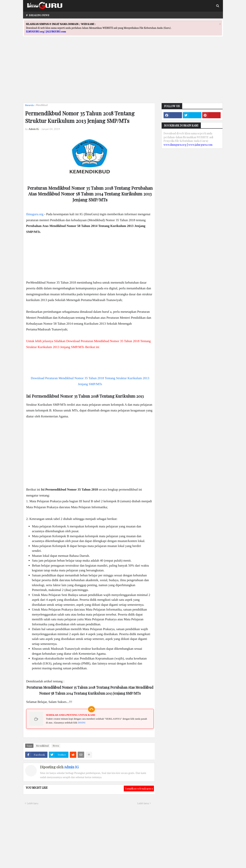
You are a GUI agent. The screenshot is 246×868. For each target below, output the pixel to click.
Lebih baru (33, 803)
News (56, 746)
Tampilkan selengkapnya (139, 788)
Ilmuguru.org (35, 214)
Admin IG (71, 767)
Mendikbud (42, 105)
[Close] (220, 24)
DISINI (82, 723)
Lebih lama (143, 803)
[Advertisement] (123, 73)
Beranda (29, 105)
